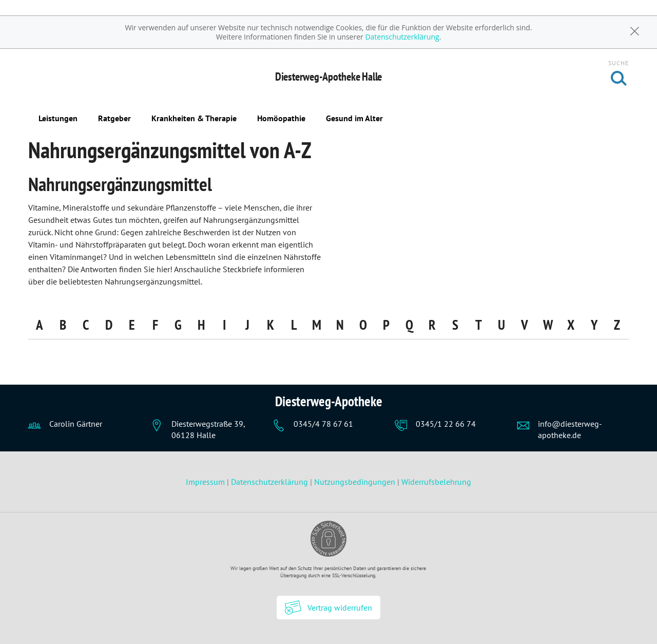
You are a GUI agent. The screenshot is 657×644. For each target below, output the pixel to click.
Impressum (206, 482)
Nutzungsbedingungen (355, 482)
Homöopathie (281, 118)
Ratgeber (114, 118)
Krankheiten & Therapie (194, 118)
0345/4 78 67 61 (323, 424)
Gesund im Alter (354, 118)
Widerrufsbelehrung (436, 482)
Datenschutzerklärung (402, 37)
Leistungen (58, 118)
